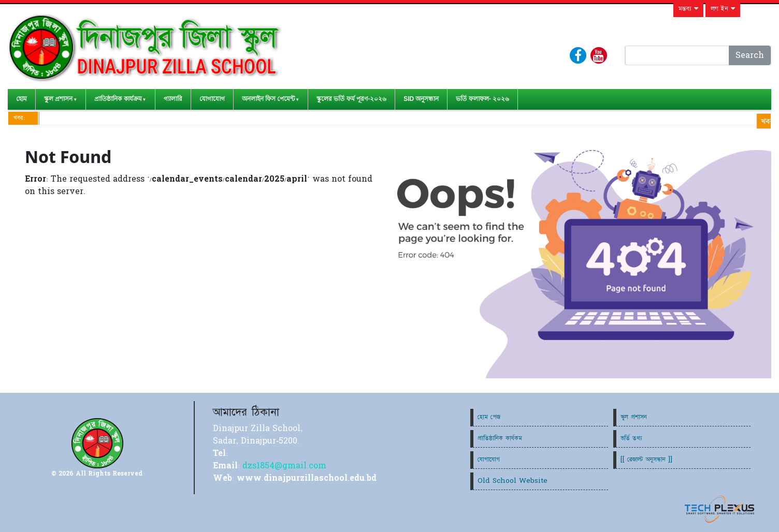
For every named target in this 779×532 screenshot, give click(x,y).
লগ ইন (723, 9)
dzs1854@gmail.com (284, 466)
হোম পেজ (489, 417)
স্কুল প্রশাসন (58, 99)
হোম (21, 99)
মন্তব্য (688, 9)
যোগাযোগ (212, 99)
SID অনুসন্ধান (421, 99)
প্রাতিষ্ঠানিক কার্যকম (500, 438)
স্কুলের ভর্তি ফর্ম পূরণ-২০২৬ (351, 99)
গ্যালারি (173, 99)
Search (750, 55)
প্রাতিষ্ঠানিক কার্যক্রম (118, 99)
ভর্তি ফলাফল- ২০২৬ (482, 99)
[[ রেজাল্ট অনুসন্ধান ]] (646, 460)
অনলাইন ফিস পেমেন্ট (269, 99)
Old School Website (513, 481)
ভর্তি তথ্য (631, 438)
